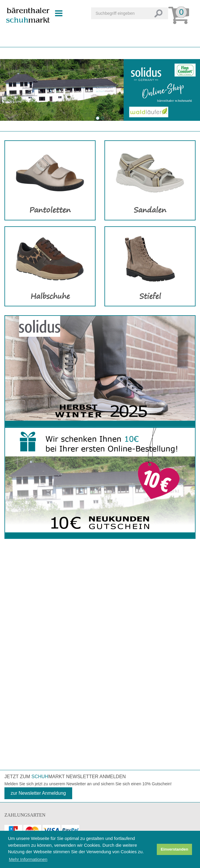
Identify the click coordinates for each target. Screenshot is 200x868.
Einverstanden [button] (174, 849)
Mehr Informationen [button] (28, 859)
